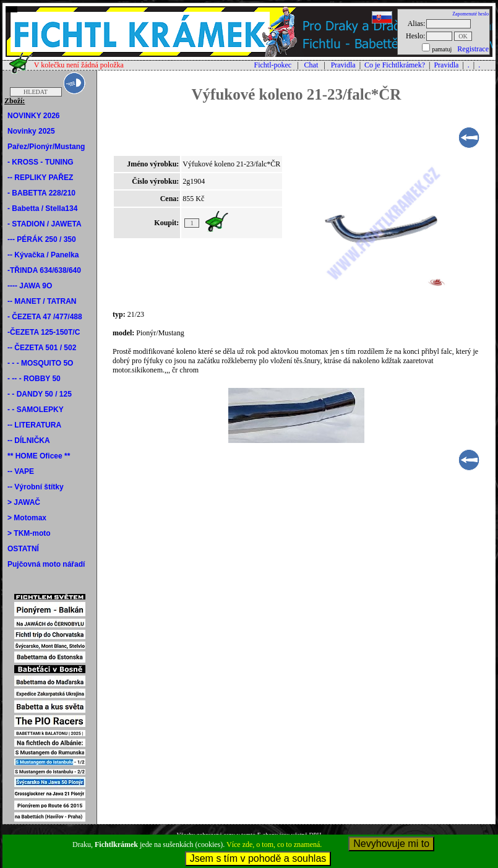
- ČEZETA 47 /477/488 (45, 317)
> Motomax (27, 518)
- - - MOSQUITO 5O (40, 363)
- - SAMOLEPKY (36, 410)
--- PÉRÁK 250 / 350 (42, 239)
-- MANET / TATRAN (42, 301)
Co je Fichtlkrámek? (395, 65)
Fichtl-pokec (273, 65)
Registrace (473, 49)
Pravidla (343, 65)
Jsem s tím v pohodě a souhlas (258, 858)
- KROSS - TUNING (41, 162)
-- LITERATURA (34, 425)
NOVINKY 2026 (34, 116)
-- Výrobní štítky (36, 487)
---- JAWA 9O (30, 286)
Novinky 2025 (31, 131)
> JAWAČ (24, 502)
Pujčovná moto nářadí (46, 564)
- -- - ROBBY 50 (34, 379)
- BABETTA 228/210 (41, 193)
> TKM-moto (29, 533)
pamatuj (442, 49)
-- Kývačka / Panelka (43, 255)
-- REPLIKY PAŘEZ (40, 178)
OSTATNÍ (23, 549)
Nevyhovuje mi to (391, 844)
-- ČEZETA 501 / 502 (42, 348)
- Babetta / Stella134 (42, 208)
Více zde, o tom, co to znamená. (274, 844)
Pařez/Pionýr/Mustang (46, 147)
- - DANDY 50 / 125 (40, 394)
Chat (311, 65)
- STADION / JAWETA (45, 224)
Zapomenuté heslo (470, 14)
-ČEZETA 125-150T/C (44, 332)
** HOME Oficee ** (39, 456)
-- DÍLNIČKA (29, 440)
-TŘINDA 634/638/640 (44, 270)
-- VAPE (21, 471)
